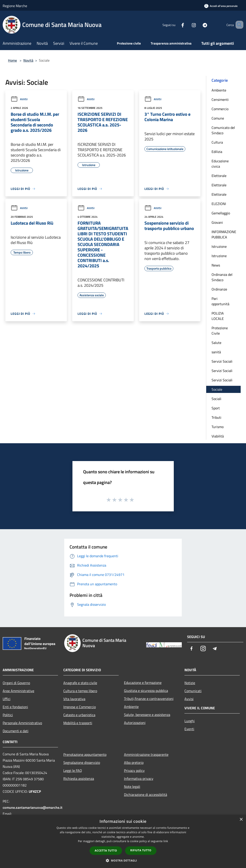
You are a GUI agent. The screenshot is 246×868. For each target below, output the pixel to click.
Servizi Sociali (222, 361)
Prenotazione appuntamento (85, 754)
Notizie (190, 683)
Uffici (7, 699)
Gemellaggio (221, 213)
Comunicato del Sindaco (223, 130)
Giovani (217, 222)
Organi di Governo (16, 683)
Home (12, 60)
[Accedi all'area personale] (221, 6)
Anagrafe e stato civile (80, 683)
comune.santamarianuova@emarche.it (33, 807)
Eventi (189, 729)
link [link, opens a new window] (166, 841)
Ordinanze (219, 289)
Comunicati (193, 691)
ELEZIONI (219, 204)
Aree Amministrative (18, 691)
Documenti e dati (16, 731)
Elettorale (219, 176)
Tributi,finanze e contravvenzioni (149, 699)
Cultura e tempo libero (80, 691)
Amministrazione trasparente (146, 754)
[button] (123, 860)
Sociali (216, 399)
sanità (216, 352)
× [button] (241, 820)
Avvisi (19, 99)
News (216, 265)
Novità (28, 60)
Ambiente (219, 90)
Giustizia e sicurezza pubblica (146, 691)
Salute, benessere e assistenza (147, 715)
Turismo (218, 427)
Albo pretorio (134, 762)
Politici (8, 715)
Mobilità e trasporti (78, 723)
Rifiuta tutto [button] (141, 850)
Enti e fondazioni (15, 707)
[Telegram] (198, 25)
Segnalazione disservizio (82, 762)
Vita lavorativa (74, 699)
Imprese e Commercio (80, 707)
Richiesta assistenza (79, 779)
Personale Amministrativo (22, 723)
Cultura (217, 142)
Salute (216, 343)
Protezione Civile (220, 331)
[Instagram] (187, 25)
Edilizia (217, 152)
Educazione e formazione (143, 683)
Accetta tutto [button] (106, 851)
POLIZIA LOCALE (218, 316)
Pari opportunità (220, 301)
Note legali (132, 787)
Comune (218, 118)
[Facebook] (176, 25)
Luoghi (190, 721)
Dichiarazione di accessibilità (146, 795)
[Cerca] (238, 25)
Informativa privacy (139, 779)
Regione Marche (15, 6)
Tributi (216, 417)
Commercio (220, 109)
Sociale (217, 389)
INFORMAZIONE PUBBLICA (224, 234)
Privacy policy (134, 770)
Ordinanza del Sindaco (222, 277)
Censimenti (220, 100)
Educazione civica (220, 164)
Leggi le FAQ (73, 770)
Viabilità (218, 436)
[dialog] (123, 841)
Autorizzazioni (135, 723)
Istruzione (219, 246)
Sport (216, 408)
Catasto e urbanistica (79, 715)
